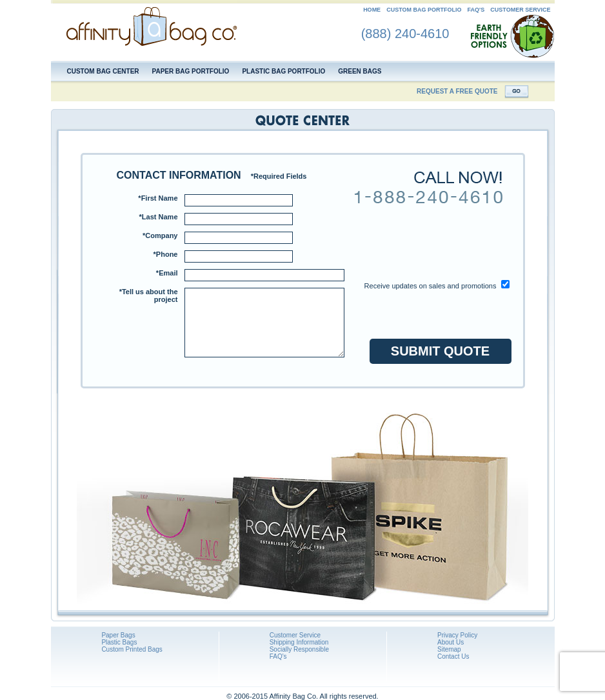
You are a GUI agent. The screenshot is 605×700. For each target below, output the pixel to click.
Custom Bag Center (103, 71)
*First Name (158, 198)
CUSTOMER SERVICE (520, 10)
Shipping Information (299, 642)
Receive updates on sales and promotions (431, 286)
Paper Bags (118, 635)
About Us (451, 642)
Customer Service (295, 635)
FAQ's (476, 10)
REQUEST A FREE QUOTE (457, 91)
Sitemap (449, 649)
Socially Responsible (299, 649)
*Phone (166, 254)
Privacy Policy (457, 635)
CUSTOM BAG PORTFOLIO (424, 10)
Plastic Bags (119, 642)
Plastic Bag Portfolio (283, 71)
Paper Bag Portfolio (191, 71)
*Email (167, 273)
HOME (372, 10)
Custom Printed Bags (132, 649)
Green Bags (360, 71)
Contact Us (453, 656)
